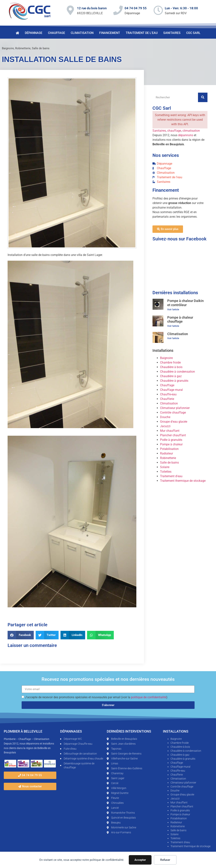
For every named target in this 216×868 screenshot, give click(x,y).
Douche (165, 417)
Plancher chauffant (173, 435)
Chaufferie (167, 399)
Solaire (165, 467)
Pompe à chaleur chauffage (180, 319)
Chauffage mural (171, 390)
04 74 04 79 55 (136, 8)
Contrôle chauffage (173, 412)
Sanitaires (172, 33)
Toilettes (166, 472)
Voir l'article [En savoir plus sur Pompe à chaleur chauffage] (173, 326)
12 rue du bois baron (92, 8)
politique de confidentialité (149, 697)
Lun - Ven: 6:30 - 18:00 (181, 8)
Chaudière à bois (171, 367)
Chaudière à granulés (174, 381)
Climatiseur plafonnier (175, 408)
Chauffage (57, 33)
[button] (21, 635)
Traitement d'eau (171, 476)
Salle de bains (41, 48)
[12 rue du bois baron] (70, 10)
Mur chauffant (170, 431)
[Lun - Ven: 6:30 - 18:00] (158, 10)
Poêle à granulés (171, 440)
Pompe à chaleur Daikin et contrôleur (185, 303)
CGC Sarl (193, 33)
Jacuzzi (165, 426)
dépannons (186, 135)
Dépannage (34, 33)
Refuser (165, 860)
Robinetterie (23, 48)
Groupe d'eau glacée (174, 422)
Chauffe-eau (168, 394)
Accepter (140, 860)
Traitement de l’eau (142, 33)
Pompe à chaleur (171, 444)
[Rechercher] (203, 97)
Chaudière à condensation (178, 372)
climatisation (191, 131)
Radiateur (167, 453)
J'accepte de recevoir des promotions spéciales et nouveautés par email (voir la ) (96, 697)
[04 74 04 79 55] (118, 10)
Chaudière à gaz (171, 376)
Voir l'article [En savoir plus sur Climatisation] (173, 338)
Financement (110, 33)
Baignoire (8, 48)
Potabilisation (169, 449)
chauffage (174, 131)
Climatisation (82, 33)
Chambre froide (170, 362)
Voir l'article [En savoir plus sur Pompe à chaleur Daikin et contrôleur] (173, 310)
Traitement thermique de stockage (183, 481)
